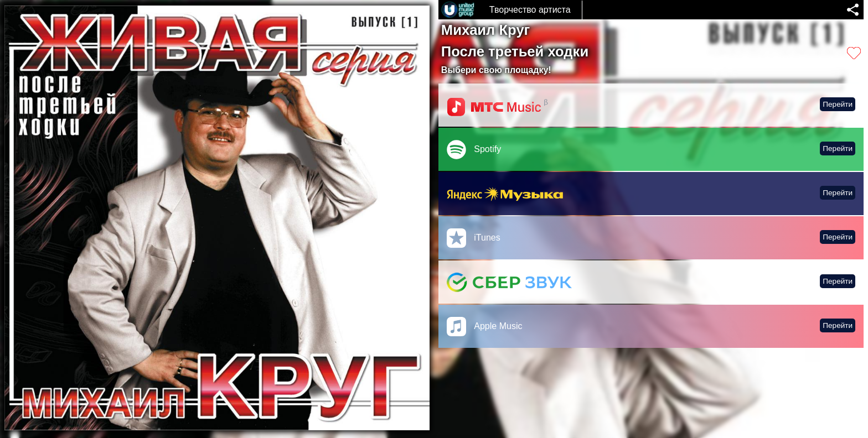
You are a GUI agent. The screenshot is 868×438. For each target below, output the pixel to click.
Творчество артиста (530, 10)
